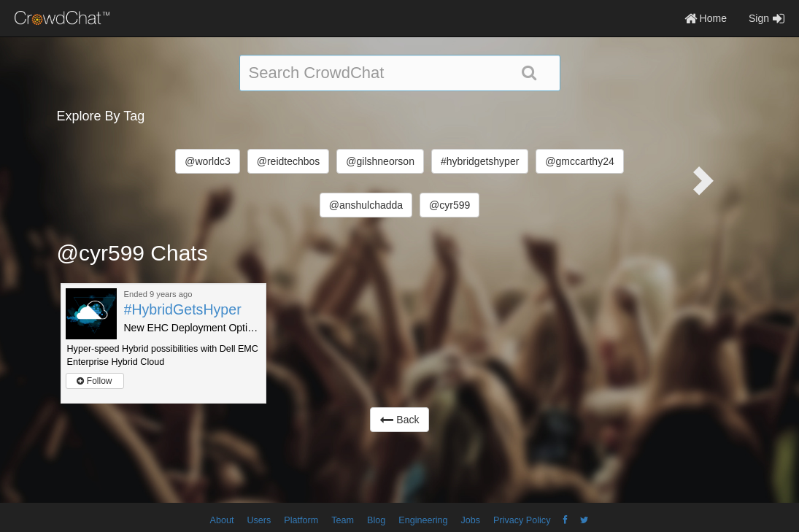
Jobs (470, 520)
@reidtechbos (289, 161)
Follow (94, 381)
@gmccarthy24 (579, 161)
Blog (376, 520)
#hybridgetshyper (480, 161)
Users (259, 520)
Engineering (423, 520)
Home (706, 18)
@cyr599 (449, 205)
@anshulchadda (366, 205)
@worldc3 (207, 161)
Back (399, 420)
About (222, 520)
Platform (301, 520)
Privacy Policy (522, 520)
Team (343, 520)
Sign (767, 18)
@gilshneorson (380, 161)
